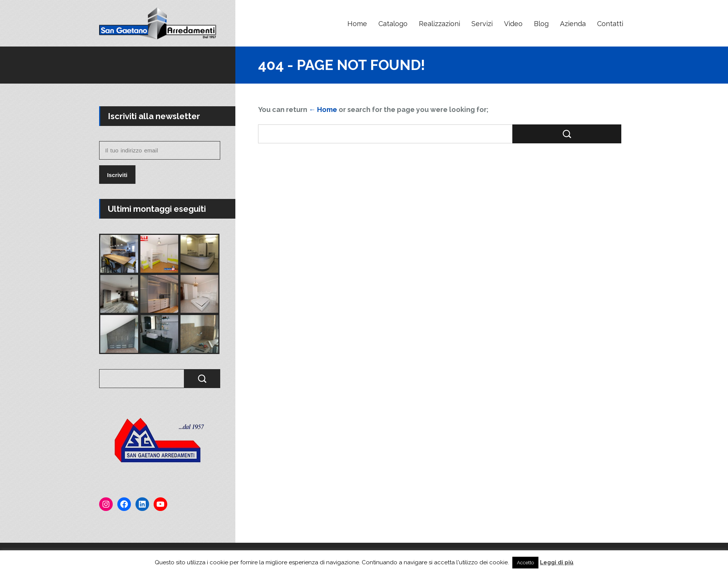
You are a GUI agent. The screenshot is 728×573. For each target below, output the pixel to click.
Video (513, 24)
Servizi (482, 24)
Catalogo (393, 24)
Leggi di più (557, 562)
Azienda (573, 24)
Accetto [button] (525, 563)
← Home (323, 109)
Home (357, 24)
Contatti (610, 24)
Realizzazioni (439, 24)
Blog (541, 24)
